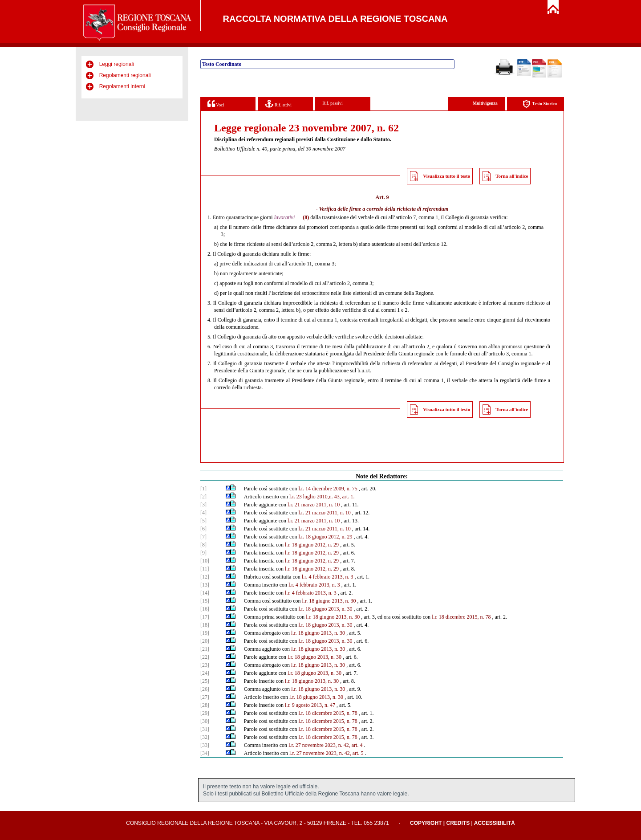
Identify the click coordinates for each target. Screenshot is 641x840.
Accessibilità (495, 823)
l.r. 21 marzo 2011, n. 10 (314, 505)
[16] (205, 609)
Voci (216, 104)
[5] (203, 521)
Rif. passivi (333, 103)
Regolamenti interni (122, 86)
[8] (203, 545)
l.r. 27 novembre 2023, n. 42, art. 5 (326, 753)
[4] (203, 513)
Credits (458, 823)
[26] (205, 689)
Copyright (426, 823)
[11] (205, 569)
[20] (205, 641)
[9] (203, 553)
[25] (205, 681)
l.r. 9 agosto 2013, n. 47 (310, 705)
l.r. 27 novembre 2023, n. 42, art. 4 (325, 745)
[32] (205, 737)
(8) (306, 217)
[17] (205, 617)
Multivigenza (485, 103)
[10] (205, 561)
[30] (205, 721)
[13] (205, 585)
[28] (205, 705)
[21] (205, 649)
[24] (205, 673)
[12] (205, 577)
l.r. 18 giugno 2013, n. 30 (329, 601)
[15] (205, 601)
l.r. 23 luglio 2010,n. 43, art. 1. (322, 497)
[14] (205, 593)
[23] (205, 665)
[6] (203, 529)
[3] (203, 505)
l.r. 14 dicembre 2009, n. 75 (328, 489)
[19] (205, 633)
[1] (203, 489)
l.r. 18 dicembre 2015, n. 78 (461, 617)
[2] (203, 497)
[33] (205, 745)
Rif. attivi (278, 104)
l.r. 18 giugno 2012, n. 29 (325, 537)
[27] (205, 697)
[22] (205, 657)
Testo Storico (540, 104)
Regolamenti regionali (125, 75)
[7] (203, 537)
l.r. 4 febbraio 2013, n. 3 (328, 577)
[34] (205, 753)
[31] (205, 729)
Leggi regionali (117, 64)
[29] (205, 713)
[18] (205, 625)
